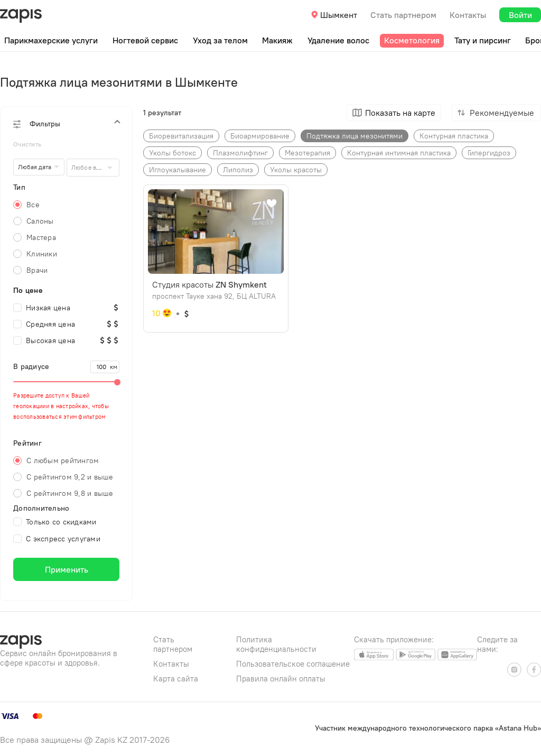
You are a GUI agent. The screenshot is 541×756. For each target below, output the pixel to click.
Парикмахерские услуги (51, 40)
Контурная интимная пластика (399, 153)
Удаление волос (338, 40)
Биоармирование (260, 136)
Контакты (468, 15)
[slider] (66, 382)
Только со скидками (55, 522)
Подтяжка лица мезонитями (355, 136)
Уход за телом (220, 40)
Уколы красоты (296, 170)
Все (33, 205)
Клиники (42, 254)
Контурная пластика (454, 136)
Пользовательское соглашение (293, 664)
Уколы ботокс (172, 153)
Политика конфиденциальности (276, 644)
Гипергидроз (489, 153)
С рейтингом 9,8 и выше (70, 493)
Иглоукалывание (178, 170)
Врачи (37, 270)
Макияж (277, 40)
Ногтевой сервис (145, 40)
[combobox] (93, 168)
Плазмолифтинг (240, 153)
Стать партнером (403, 15)
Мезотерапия (307, 153)
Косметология (412, 40)
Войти (520, 15)
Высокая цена (44, 340)
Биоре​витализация (181, 136)
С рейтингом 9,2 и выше (70, 477)
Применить (67, 569)
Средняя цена (44, 324)
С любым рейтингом (63, 460)
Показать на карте (400, 113)
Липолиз (238, 170)
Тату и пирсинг (483, 40)
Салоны (40, 221)
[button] (66, 124)
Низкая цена (42, 308)
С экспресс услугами (57, 539)
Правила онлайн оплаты (281, 679)
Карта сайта (176, 679)
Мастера (41, 237)
